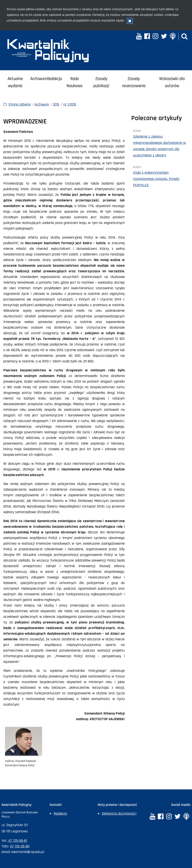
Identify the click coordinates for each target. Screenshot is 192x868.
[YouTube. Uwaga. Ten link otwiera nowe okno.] (139, 37)
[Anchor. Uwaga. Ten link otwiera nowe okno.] (173, 37)
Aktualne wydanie (15, 82)
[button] (184, 37)
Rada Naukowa (74, 82)
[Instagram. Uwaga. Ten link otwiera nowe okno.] (155, 37)
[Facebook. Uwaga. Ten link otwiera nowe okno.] (147, 37)
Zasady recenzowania (134, 82)
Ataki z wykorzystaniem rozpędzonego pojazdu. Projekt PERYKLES (156, 179)
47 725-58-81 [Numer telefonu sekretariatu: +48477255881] (18, 841)
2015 (56, 104)
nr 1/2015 (70, 104)
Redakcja (54, 79)
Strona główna (19, 104)
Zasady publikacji (101, 82)
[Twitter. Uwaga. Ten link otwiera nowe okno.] (164, 37)
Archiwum (39, 79)
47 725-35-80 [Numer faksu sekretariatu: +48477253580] (20, 846)
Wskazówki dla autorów (172, 82)
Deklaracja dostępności (119, 813)
